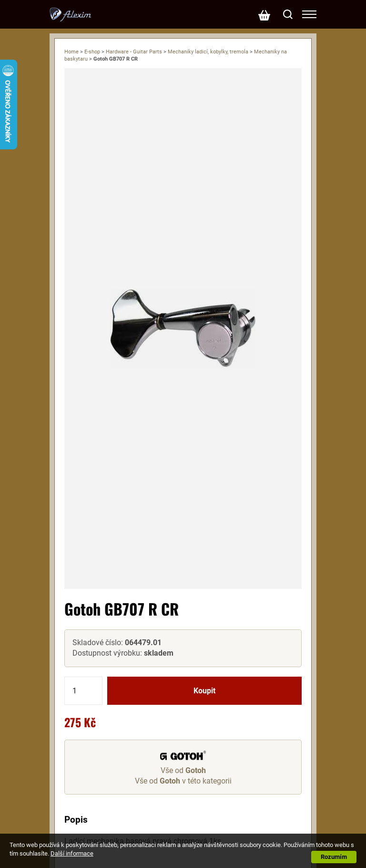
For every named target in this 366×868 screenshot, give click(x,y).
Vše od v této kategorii (183, 781)
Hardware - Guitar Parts (134, 52)
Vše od (183, 770)
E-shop (92, 52)
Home (71, 52)
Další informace (72, 853)
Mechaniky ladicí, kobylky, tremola (208, 52)
